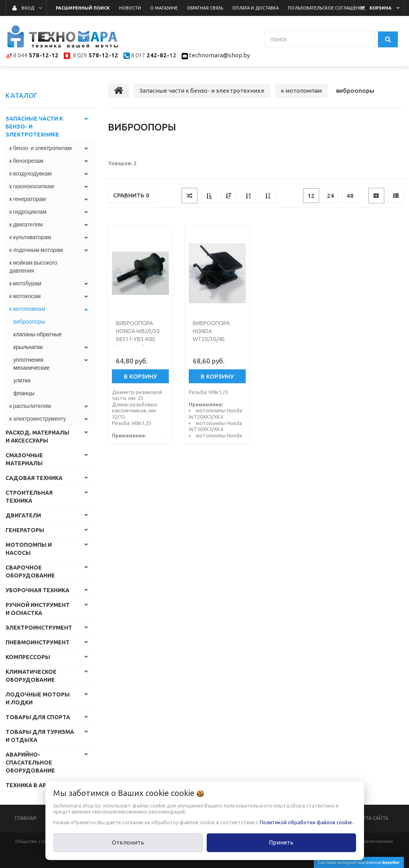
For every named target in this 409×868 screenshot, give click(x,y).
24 (331, 196)
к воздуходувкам (31, 174)
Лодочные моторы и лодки (38, 698)
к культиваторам (30, 237)
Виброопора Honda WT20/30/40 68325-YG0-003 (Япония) (212, 339)
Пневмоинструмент (38, 642)
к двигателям (26, 224)
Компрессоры (28, 657)
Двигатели (23, 515)
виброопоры (29, 322)
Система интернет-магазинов (359, 862)
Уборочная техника (37, 590)
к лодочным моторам (36, 250)
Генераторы (25, 530)
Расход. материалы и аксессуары (37, 437)
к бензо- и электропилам (41, 148)
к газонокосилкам (32, 186)
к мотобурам (25, 283)
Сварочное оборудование (30, 572)
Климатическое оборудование (31, 676)
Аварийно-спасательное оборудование (30, 763)
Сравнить (131, 195)
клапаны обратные (38, 334)
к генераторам (28, 199)
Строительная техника (29, 497)
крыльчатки (28, 347)
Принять (281, 842)
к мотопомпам (27, 309)
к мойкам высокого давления (33, 267)
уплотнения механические (32, 364)
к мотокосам (25, 296)
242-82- (157, 56)
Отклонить (128, 842)
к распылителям (30, 406)
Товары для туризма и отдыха (40, 736)
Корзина (381, 8)
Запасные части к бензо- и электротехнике (34, 127)
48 (350, 196)
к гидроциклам (28, 212)
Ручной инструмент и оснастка (38, 609)
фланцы (24, 393)
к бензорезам (27, 161)
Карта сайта (373, 818)
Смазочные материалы (24, 459)
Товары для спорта (38, 717)
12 (311, 196)
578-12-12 (44, 56)
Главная (25, 818)
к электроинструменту (38, 419)
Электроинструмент (39, 628)
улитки (22, 380)
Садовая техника (34, 478)
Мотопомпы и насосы (29, 549)
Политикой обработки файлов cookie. (306, 822)
